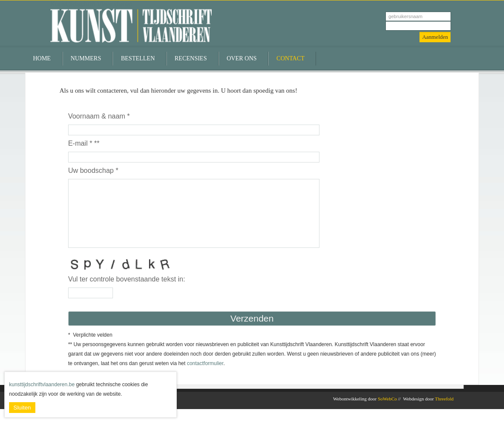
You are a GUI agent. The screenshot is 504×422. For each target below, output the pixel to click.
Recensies (191, 58)
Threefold (444, 412)
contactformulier (205, 376)
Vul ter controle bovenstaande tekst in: (127, 292)
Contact (290, 58)
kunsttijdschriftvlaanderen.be (42, 384)
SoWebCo (387, 412)
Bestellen (138, 58)
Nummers (86, 58)
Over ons (242, 58)
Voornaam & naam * (99, 116)
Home (42, 58)
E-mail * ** (84, 143)
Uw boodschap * (93, 170)
